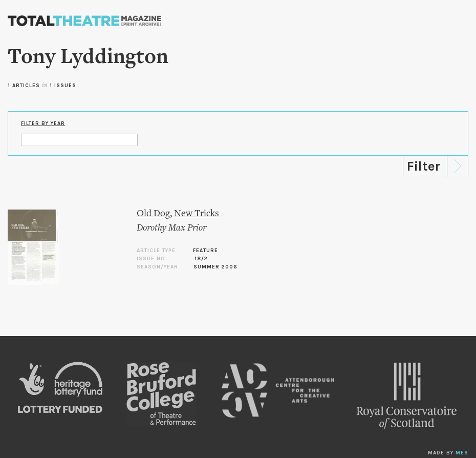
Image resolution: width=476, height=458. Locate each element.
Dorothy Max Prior (171, 228)
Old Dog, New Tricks (178, 214)
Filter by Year (43, 123)
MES (462, 453)
